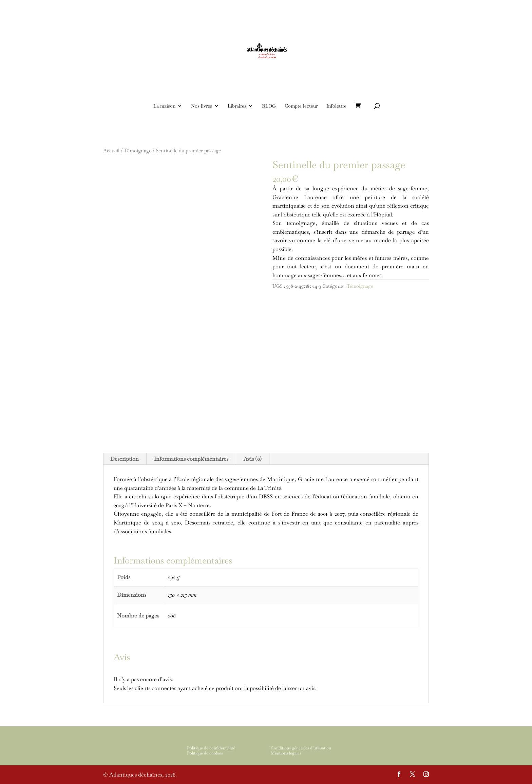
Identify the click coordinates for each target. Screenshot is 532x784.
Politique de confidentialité (211, 748)
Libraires (237, 106)
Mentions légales (286, 753)
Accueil (111, 150)
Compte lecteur (301, 106)
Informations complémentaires (191, 459)
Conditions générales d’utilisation (301, 748)
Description (125, 459)
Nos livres (202, 106)
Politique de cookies (205, 753)
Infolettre (336, 106)
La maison (164, 106)
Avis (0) (253, 459)
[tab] (125, 459)
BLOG (269, 106)
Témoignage (138, 150)
